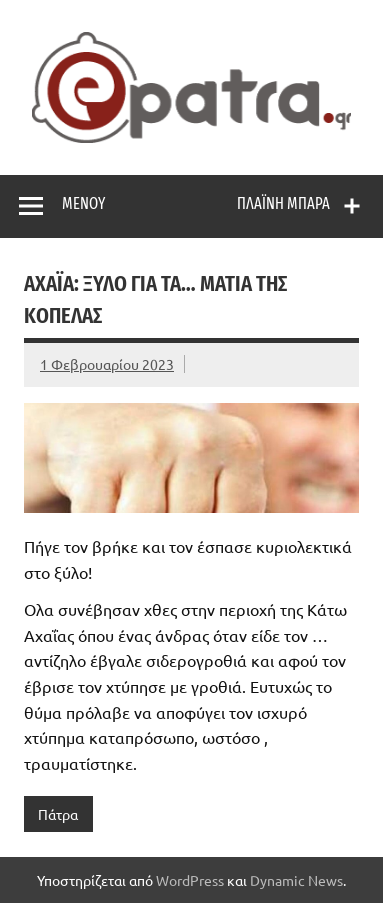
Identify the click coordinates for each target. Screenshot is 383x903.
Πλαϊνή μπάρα (283, 203)
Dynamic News (296, 880)
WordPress (190, 880)
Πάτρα (58, 814)
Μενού (83, 203)
